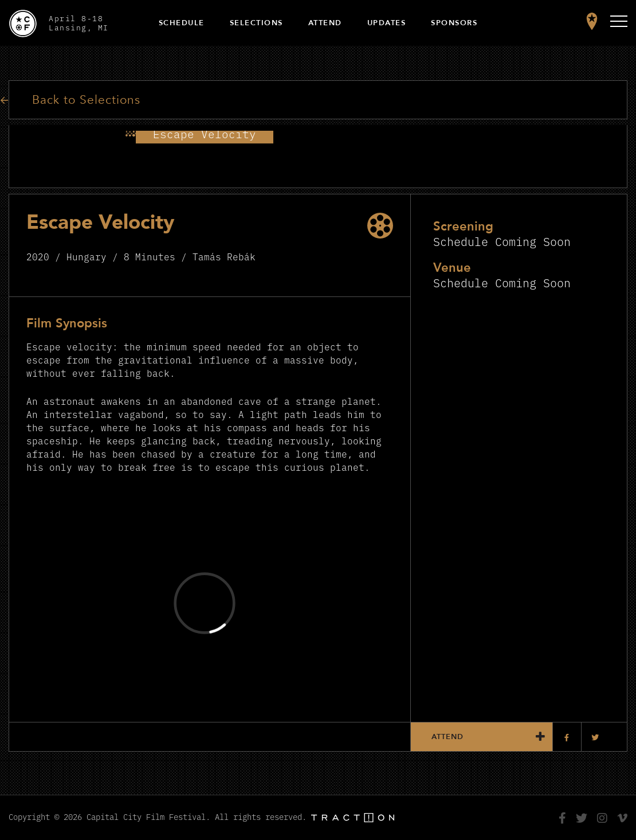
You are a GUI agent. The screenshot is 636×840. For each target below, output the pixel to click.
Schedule (182, 23)
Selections (256, 23)
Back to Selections (86, 100)
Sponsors (454, 23)
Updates (387, 23)
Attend (325, 23)
